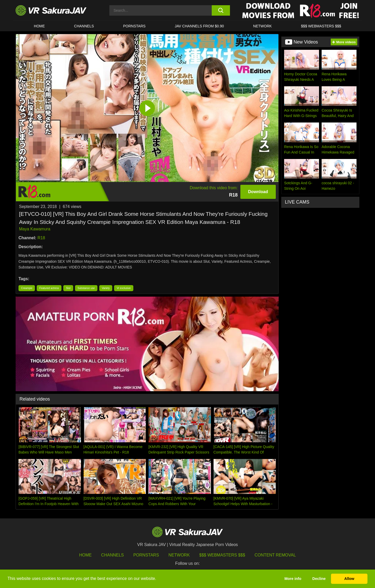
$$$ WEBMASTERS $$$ (321, 26)
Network (262, 26)
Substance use (86, 288)
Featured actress (49, 288)
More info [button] (293, 579)
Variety (106, 288)
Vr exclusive (124, 288)
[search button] (221, 10)
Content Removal (275, 555)
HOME (39, 26)
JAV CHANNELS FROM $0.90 (199, 26)
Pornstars (134, 26)
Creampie (27, 288)
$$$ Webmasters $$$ (222, 555)
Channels (84, 26)
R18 (41, 238)
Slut (68, 288)
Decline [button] (319, 579)
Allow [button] (349, 579)
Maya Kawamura (35, 229)
